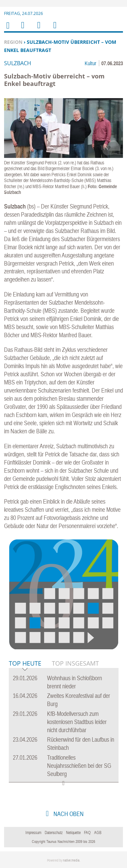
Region (13, 42)
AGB (98, 833)
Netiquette (73, 833)
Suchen (38, 29)
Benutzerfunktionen (54, 29)
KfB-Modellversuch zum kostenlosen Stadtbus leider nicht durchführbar (77, 722)
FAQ (87, 833)
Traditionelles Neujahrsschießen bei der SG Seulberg (79, 766)
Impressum (33, 833)
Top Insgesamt (75, 663)
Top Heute (25, 664)
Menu (22, 29)
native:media (71, 860)
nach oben (68, 814)
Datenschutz (54, 833)
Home (7, 30)
